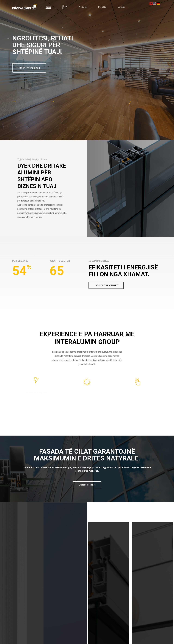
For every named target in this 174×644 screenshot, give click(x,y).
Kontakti (121, 7)
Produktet (83, 7)
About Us (65, 7)
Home (48, 7)
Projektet (102, 7)
